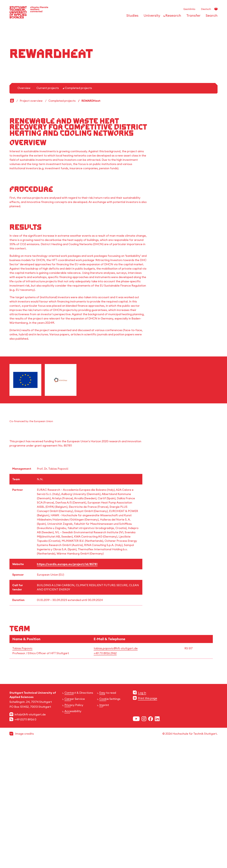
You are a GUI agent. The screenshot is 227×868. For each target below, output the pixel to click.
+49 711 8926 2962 (105, 777)
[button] (113, 857)
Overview (24, 212)
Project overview (31, 224)
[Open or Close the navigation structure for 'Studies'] (132, 17)
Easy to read (108, 816)
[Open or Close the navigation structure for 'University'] (151, 17)
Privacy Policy (74, 829)
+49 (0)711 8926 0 (25, 843)
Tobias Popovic (22, 772)
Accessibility (73, 835)
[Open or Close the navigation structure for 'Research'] (172, 17)
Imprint (104, 829)
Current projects (48, 212)
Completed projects (78, 212)
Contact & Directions (79, 816)
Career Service (75, 823)
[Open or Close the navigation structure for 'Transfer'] (193, 17)
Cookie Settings (110, 823)
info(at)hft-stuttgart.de (30, 838)
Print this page (148, 822)
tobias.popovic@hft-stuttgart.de (116, 772)
